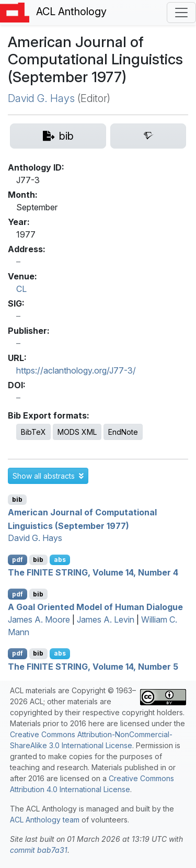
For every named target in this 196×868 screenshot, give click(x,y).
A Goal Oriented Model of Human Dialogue (95, 607)
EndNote (123, 432)
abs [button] (60, 560)
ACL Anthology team (45, 820)
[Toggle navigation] (181, 13)
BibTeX (33, 432)
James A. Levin (106, 619)
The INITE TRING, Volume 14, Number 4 (93, 572)
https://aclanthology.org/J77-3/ (76, 370)
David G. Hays (41, 98)
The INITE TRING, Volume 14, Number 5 (93, 666)
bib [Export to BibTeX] (17, 499)
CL (21, 289)
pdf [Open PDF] (18, 560)
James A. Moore (39, 619)
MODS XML (77, 432)
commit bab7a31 (39, 850)
